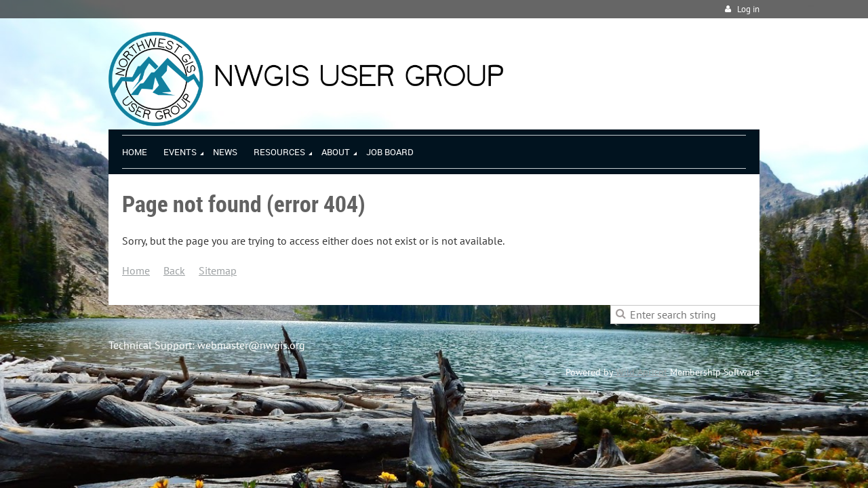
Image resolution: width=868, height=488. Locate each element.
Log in (748, 9)
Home (136, 270)
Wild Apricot (642, 372)
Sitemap (218, 270)
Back (174, 270)
